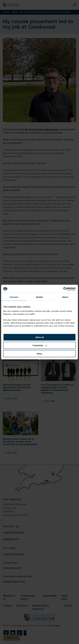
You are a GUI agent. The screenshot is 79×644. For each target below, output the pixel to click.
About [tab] (65, 297)
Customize (40, 345)
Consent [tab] (14, 297)
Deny (40, 354)
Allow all (40, 337)
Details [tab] (39, 297)
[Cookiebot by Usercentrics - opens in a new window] (64, 289)
